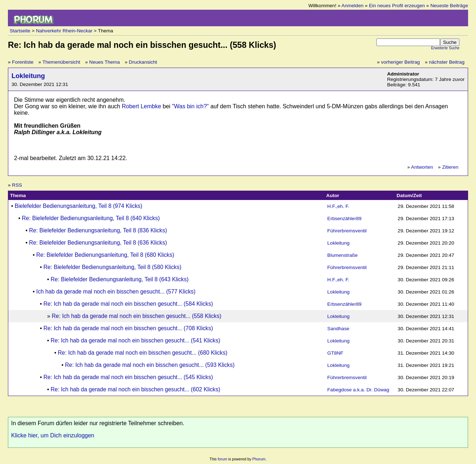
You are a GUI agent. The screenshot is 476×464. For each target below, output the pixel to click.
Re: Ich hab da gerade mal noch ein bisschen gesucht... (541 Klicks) (136, 340)
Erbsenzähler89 (344, 219)
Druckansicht (143, 62)
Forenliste (23, 62)
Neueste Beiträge (449, 6)
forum (222, 459)
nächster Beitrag (447, 62)
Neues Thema (104, 62)
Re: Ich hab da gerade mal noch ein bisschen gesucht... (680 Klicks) (143, 353)
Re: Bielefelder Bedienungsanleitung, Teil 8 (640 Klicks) (91, 218)
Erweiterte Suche (445, 48)
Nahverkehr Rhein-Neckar (64, 31)
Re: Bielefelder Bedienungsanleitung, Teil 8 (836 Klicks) (98, 230)
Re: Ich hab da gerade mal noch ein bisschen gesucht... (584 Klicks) (128, 304)
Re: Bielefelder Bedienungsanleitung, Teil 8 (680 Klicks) (105, 255)
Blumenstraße (342, 255)
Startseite (20, 31)
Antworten (422, 167)
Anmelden (353, 6)
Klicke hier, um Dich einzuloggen (53, 435)
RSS (17, 185)
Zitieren (450, 167)
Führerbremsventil (347, 231)
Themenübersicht (61, 62)
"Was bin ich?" (190, 106)
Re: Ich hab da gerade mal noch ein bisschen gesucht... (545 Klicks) (128, 377)
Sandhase (338, 329)
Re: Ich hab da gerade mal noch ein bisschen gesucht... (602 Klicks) (136, 389)
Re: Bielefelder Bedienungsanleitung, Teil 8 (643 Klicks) (120, 279)
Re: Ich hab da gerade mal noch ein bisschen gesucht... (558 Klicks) (137, 316)
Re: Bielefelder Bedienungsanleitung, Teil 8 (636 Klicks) (98, 243)
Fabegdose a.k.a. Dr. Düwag (358, 390)
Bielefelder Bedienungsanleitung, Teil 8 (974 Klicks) (79, 206)
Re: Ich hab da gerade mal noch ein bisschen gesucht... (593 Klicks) (150, 365)
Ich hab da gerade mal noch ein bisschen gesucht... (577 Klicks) (116, 292)
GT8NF (335, 353)
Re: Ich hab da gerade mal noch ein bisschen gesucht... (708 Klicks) (128, 328)
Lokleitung (28, 76)
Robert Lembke (141, 106)
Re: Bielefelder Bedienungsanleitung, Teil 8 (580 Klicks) (113, 267)
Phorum (259, 459)
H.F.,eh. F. (338, 206)
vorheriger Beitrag (401, 62)
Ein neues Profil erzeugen (397, 6)
